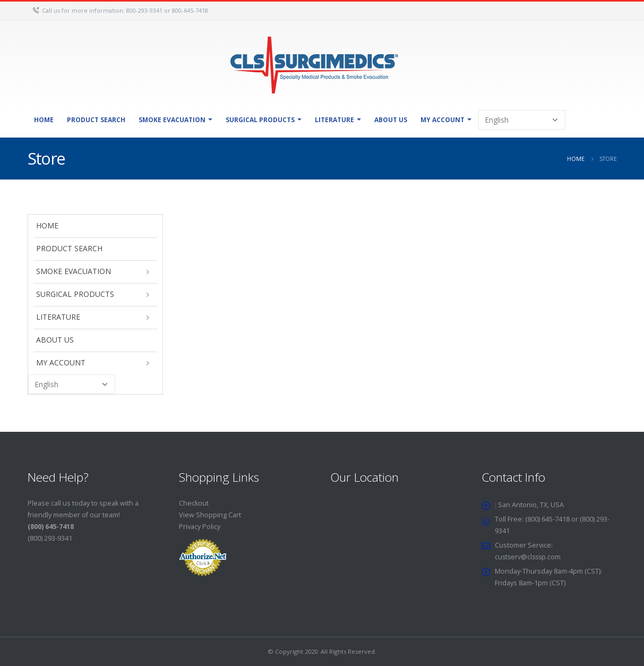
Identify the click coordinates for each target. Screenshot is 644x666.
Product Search (96, 120)
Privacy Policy (200, 527)
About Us (391, 120)
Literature (334, 120)
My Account (443, 120)
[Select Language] (522, 120)
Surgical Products (260, 120)
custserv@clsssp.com (529, 557)
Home (44, 120)
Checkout (194, 503)
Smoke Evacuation (172, 120)
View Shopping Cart (210, 515)
